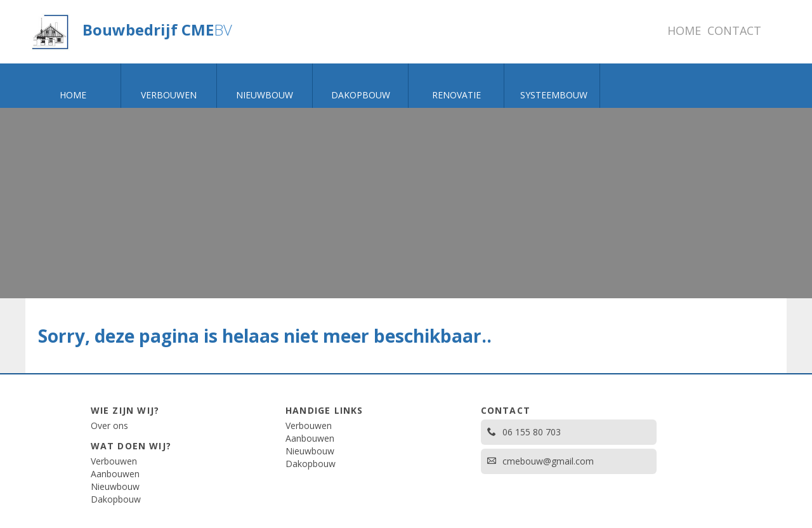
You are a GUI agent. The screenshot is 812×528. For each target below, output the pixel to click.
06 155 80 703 (524, 432)
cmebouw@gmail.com (540, 461)
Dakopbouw (116, 499)
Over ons (109, 426)
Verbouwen (114, 461)
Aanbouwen (115, 474)
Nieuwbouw (115, 486)
